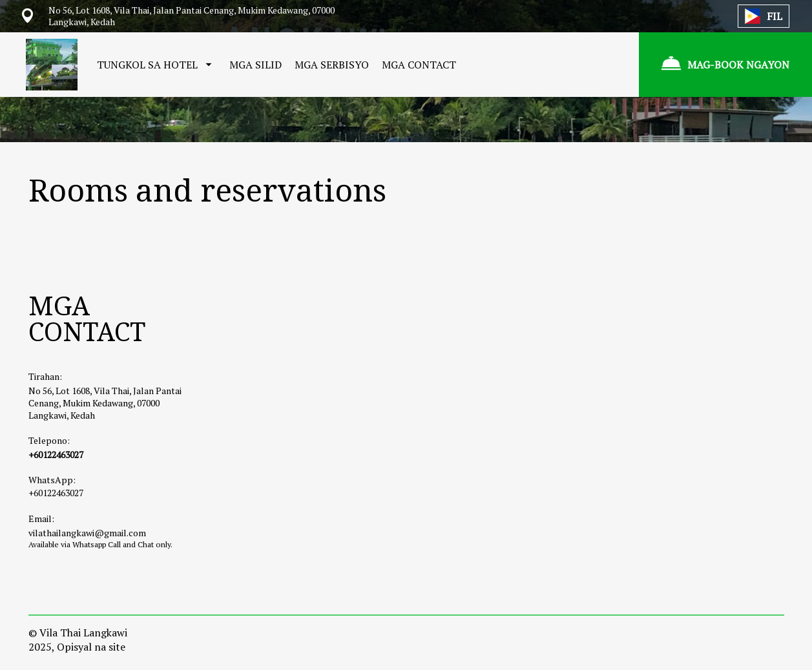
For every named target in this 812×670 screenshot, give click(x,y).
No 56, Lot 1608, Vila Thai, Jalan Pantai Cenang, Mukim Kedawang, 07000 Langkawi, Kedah (105, 403)
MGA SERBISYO (332, 65)
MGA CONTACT (419, 65)
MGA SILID (255, 65)
